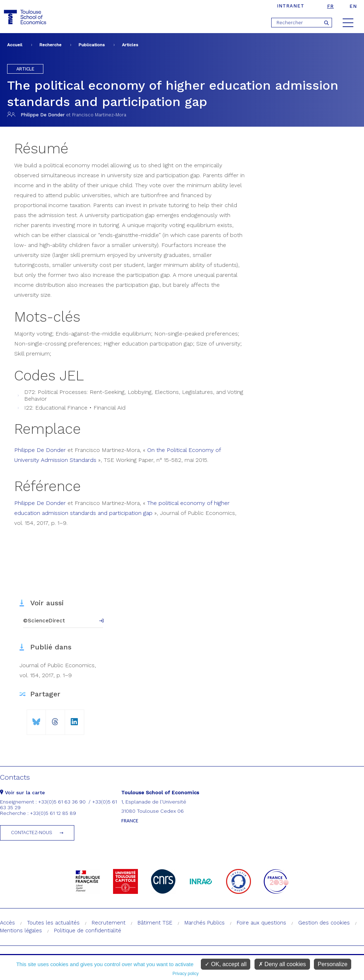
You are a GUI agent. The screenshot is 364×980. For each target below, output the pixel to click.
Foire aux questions (261, 923)
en (353, 6)
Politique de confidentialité (88, 931)
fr (330, 6)
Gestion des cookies (324, 923)
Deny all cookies (282, 964)
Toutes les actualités (53, 923)
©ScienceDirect (44, 621)
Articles (130, 45)
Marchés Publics (205, 923)
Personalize (333, 964)
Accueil (15, 45)
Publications (92, 45)
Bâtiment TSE (155, 923)
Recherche (50, 45)
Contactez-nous (32, 833)
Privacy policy (185, 974)
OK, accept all (226, 964)
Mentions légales (21, 931)
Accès (7, 923)
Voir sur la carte (22, 792)
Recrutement (109, 923)
